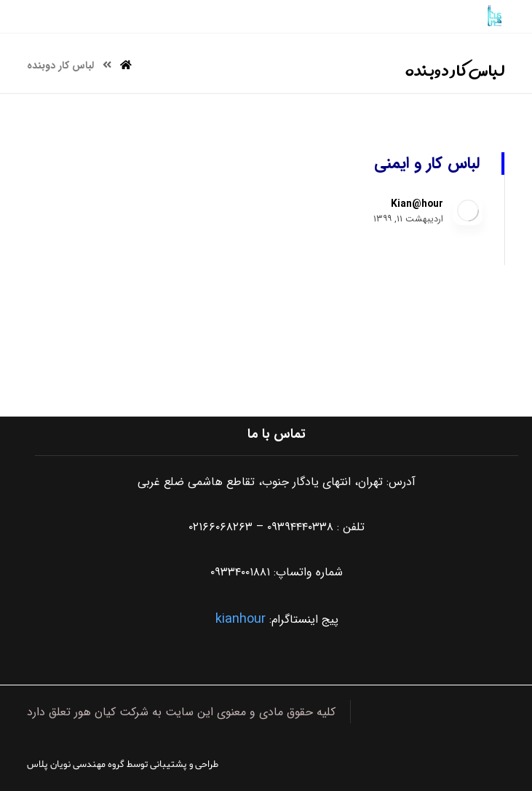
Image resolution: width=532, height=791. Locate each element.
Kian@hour (417, 204)
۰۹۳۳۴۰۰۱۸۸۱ (240, 572)
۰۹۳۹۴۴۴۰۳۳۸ (300, 527)
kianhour (241, 619)
